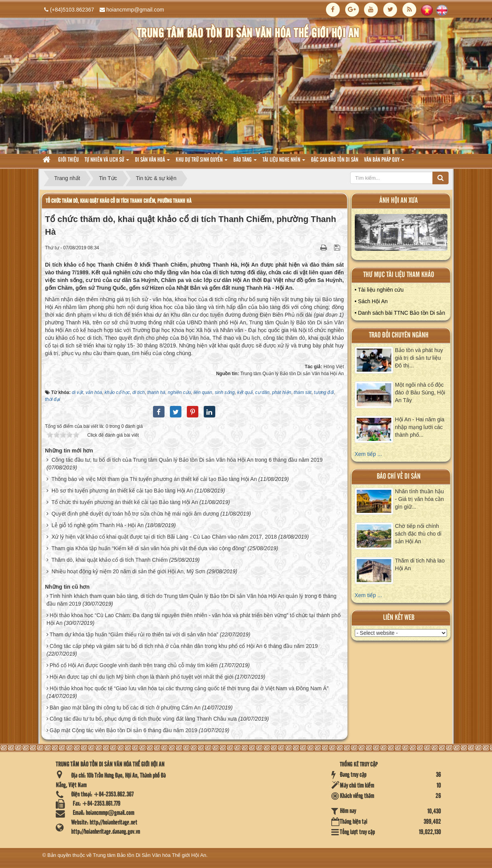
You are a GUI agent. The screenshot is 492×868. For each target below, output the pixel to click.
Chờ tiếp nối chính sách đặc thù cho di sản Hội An (418, 534)
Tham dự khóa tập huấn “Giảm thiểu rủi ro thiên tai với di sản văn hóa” (134, 634)
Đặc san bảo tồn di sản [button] (335, 160)
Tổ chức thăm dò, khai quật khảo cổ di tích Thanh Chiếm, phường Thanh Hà (119, 201)
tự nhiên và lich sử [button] (107, 162)
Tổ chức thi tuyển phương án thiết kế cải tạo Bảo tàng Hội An (125, 502)
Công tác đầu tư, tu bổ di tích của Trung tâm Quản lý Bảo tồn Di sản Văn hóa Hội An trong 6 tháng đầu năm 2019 (187, 460)
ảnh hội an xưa (399, 201)
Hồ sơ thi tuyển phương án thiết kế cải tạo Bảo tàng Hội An (122, 491)
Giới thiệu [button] (68, 160)
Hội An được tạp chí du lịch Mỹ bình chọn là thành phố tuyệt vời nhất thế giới (141, 677)
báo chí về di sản (399, 477)
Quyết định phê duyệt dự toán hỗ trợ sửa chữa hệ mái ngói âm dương (135, 514)
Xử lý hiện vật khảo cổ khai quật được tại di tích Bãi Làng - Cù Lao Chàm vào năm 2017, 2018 (164, 537)
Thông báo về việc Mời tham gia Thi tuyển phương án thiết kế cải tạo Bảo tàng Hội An (154, 479)
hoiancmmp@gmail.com (135, 10)
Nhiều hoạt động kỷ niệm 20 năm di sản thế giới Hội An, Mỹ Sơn (128, 571)
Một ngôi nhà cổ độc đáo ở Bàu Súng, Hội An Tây (420, 392)
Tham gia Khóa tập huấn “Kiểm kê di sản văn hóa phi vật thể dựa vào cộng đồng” (149, 548)
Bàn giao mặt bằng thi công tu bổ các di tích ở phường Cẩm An (125, 708)
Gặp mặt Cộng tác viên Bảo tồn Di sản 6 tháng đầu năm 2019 (123, 730)
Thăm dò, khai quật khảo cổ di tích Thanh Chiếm (110, 560)
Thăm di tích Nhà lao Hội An (420, 564)
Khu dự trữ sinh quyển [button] (202, 162)
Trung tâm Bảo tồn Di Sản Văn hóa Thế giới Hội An (150, 855)
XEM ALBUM (401, 234)
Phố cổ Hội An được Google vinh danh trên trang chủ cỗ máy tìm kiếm (134, 665)
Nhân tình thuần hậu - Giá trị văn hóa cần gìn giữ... (420, 499)
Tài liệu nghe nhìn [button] (284, 162)
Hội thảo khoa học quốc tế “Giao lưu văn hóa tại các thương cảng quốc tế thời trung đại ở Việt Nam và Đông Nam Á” (189, 688)
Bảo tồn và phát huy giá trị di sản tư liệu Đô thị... (419, 358)
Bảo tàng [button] (245, 162)
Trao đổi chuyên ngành (399, 335)
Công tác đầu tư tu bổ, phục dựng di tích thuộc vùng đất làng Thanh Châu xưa (143, 719)
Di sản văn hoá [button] (152, 162)
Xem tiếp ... (368, 454)
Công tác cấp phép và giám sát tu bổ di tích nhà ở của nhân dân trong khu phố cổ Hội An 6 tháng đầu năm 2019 (184, 646)
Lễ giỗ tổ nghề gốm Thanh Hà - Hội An (98, 525)
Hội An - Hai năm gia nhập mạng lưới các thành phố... (420, 427)
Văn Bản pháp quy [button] (384, 162)
